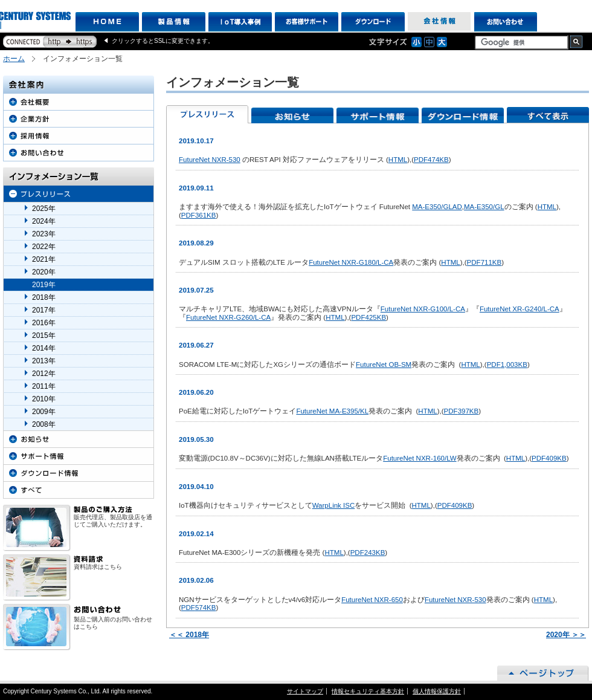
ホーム (14, 59)
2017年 (44, 310)
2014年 (44, 348)
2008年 (44, 424)
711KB (484, 262)
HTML (398, 160)
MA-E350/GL (484, 207)
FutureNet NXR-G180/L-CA (351, 262)
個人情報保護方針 (437, 691)
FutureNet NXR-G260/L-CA (228, 317)
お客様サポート (307, 22)
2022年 (44, 247)
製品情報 (174, 22)
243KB (368, 553)
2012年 (44, 374)
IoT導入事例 (240, 22)
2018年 (44, 297)
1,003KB (507, 365)
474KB (431, 160)
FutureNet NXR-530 (210, 160)
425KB (368, 317)
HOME (107, 22)
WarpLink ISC (334, 505)
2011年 (44, 386)
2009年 (44, 412)
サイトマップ (305, 691)
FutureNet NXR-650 (372, 600)
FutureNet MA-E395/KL (332, 411)
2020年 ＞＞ (566, 635)
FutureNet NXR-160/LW (420, 458)
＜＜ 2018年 (189, 635)
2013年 (44, 361)
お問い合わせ (506, 22)
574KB (199, 608)
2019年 (44, 285)
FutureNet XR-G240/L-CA (520, 309)
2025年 (44, 209)
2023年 (44, 234)
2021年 (44, 259)
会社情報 (439, 22)
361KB (199, 215)
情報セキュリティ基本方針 (368, 691)
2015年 (44, 335)
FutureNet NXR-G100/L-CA (423, 309)
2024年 (44, 221)
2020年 (44, 272)
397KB (462, 411)
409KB (549, 458)
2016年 (44, 323)
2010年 (44, 399)
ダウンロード (373, 22)
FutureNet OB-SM (384, 365)
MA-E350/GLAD (437, 207)
